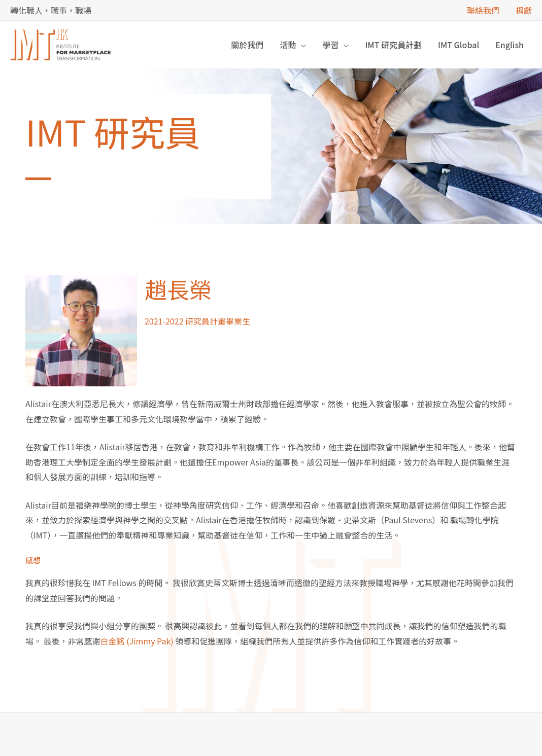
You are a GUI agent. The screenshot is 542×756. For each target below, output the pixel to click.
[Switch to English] (510, 45)
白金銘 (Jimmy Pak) (137, 641)
